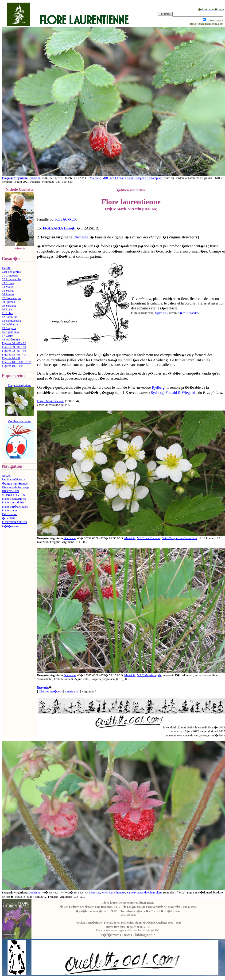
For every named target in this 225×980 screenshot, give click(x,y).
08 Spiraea (8, 302)
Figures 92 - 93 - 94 (14, 351)
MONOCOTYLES (13, 495)
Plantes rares (10, 510)
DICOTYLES (10, 491)
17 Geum (8, 336)
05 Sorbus (8, 290)
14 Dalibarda (10, 324)
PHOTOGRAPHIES (14, 522)
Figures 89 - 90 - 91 (14, 347)
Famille (7, 268)
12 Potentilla (10, 317)
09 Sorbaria (9, 306)
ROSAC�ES (66, 219)
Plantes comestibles (14, 499)
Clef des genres (11, 272)
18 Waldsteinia (11, 339)
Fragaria (43, 687)
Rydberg (158, 387)
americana (71, 691)
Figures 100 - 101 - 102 (16, 362)
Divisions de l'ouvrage (16, 487)
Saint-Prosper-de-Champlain (145, 178)
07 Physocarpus (12, 298)
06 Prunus (8, 294)
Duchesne (34, 178)
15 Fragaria (9, 328)
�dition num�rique (15, 484)
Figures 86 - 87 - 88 (14, 343)
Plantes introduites (13, 502)
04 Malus (8, 287)
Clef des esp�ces (50, 691)
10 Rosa (7, 309)
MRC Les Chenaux (114, 178)
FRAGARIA (53, 228)
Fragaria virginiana (15, 178)
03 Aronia (8, 283)
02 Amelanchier (12, 279)
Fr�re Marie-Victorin (51, 401)
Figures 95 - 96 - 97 (14, 354)
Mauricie (95, 178)
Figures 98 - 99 (11, 358)
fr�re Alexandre (188, 313)
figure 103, (161, 313)
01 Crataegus (10, 275)
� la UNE (8, 518)
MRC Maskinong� (149, 675)
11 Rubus (8, 313)
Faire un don (10, 514)
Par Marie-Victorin (14, 479)
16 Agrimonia (10, 332)
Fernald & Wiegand (180, 393)
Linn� (69, 228)
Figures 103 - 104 (13, 366)
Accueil (7, 476)
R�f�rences (10, 526)
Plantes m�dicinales (15, 507)
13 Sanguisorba (11, 321)
